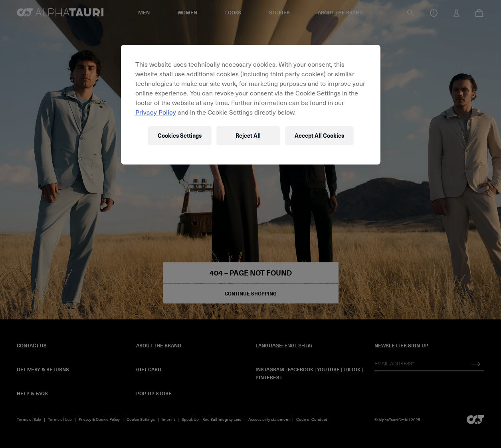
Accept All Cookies (319, 136)
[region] (251, 105)
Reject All (248, 136)
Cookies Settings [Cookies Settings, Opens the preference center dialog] (180, 136)
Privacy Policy (156, 112)
